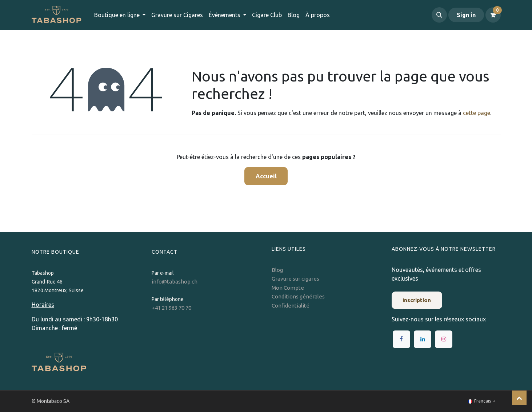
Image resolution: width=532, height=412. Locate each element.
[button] (439, 15)
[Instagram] (444, 339)
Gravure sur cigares (295, 279)
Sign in (466, 15)
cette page (477, 113)
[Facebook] (401, 339)
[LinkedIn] (423, 339)
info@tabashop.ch (175, 282)
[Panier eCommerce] (493, 15)
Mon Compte (288, 288)
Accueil (266, 176)
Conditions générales (298, 296)
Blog (277, 270)
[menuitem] (177, 15)
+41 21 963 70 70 (171, 308)
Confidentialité (291, 306)
